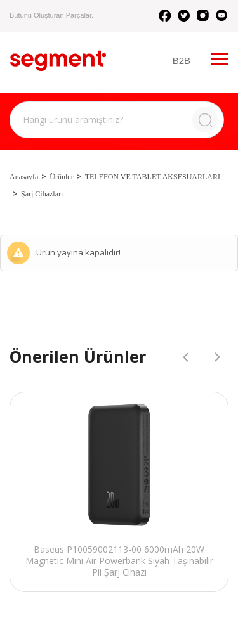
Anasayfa (24, 177)
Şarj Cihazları (42, 194)
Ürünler (61, 177)
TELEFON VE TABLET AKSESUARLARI (153, 177)
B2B (182, 61)
